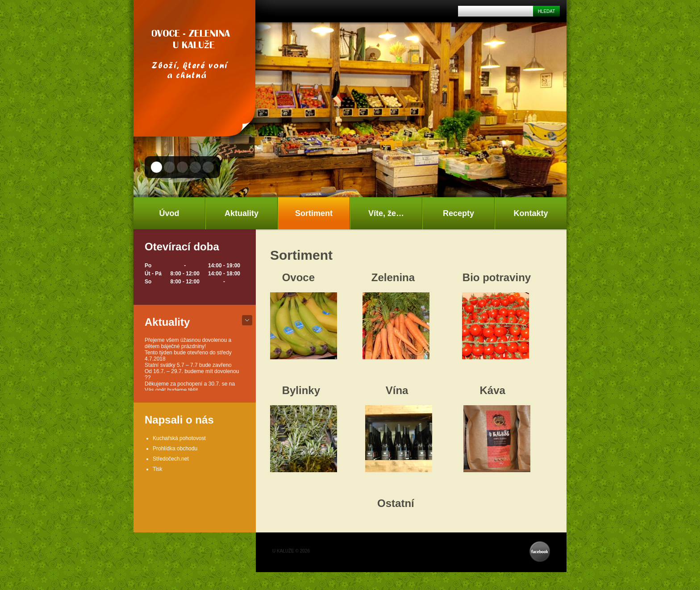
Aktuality (242, 213)
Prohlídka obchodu (175, 449)
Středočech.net (171, 459)
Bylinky (301, 390)
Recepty (458, 213)
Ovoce (298, 277)
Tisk (158, 469)
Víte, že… (386, 213)
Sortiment (314, 213)
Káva (492, 390)
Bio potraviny (497, 277)
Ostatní (396, 503)
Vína (397, 390)
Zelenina (393, 277)
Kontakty (531, 213)
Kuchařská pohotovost (179, 438)
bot (247, 320)
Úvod (169, 213)
